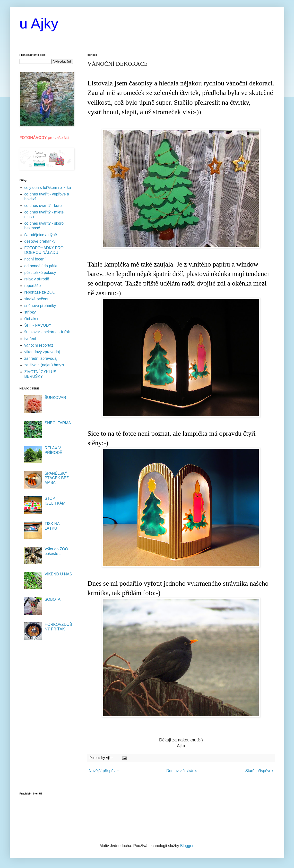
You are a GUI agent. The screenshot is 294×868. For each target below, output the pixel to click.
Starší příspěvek (259, 771)
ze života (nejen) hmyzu (45, 365)
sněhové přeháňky (40, 306)
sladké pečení (36, 299)
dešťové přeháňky (40, 241)
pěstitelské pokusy (40, 272)
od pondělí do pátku (41, 266)
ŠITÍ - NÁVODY (38, 325)
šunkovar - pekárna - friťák (47, 332)
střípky (30, 312)
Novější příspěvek (104, 771)
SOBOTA (52, 599)
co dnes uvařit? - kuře (43, 206)
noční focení (35, 259)
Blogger (187, 846)
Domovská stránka (183, 771)
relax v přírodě (37, 279)
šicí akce (32, 319)
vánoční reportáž (39, 345)
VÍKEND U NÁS (58, 574)
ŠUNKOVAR (55, 398)
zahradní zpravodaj (41, 358)
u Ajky (39, 23)
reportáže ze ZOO (40, 292)
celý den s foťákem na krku (48, 188)
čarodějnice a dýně (41, 235)
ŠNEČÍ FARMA (58, 423)
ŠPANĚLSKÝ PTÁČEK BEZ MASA (57, 478)
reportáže (33, 286)
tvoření (30, 339)
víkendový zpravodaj (42, 352)
